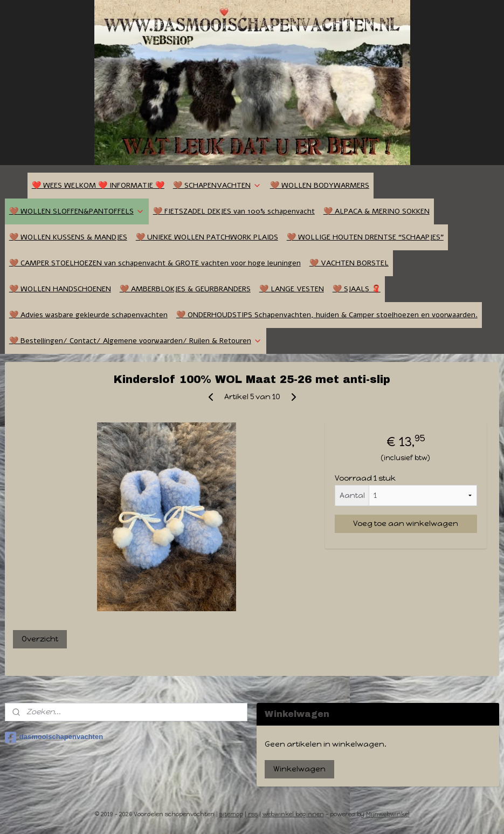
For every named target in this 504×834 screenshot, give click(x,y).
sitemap (231, 814)
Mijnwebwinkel (388, 814)
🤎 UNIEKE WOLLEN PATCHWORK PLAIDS (207, 237)
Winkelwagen (299, 769)
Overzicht (40, 639)
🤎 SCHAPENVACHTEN (217, 185)
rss (253, 814)
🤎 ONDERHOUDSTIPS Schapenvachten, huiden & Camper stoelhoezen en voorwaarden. (327, 315)
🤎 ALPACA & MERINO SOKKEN (377, 211)
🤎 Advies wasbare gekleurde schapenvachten (88, 315)
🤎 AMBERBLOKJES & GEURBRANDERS (185, 289)
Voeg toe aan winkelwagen (406, 524)
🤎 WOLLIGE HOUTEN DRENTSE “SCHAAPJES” (365, 237)
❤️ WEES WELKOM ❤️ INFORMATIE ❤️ (98, 185)
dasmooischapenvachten (54, 737)
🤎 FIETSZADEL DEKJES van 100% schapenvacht (234, 211)
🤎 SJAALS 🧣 (357, 289)
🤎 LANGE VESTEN (292, 289)
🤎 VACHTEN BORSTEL (349, 263)
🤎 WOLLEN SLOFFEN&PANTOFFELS (77, 211)
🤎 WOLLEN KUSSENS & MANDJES (68, 237)
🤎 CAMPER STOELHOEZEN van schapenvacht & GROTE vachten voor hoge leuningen (155, 263)
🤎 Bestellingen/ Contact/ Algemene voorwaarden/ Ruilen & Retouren (136, 341)
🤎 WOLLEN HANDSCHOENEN (60, 289)
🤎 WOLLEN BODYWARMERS (320, 185)
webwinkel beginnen (293, 814)
